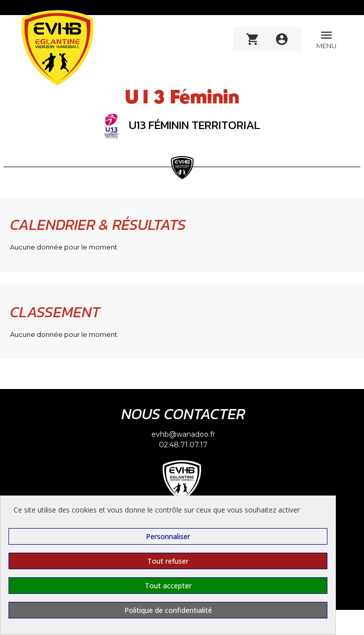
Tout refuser (168, 561)
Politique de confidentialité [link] (168, 610)
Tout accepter (168, 586)
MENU (326, 39)
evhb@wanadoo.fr (183, 434)
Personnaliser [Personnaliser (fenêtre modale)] (168, 536)
